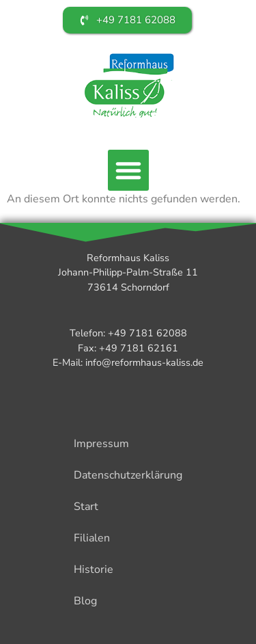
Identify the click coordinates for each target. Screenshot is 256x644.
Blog (85, 601)
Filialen (92, 538)
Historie (94, 569)
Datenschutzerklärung (128, 475)
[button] (128, 170)
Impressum (101, 444)
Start (86, 507)
